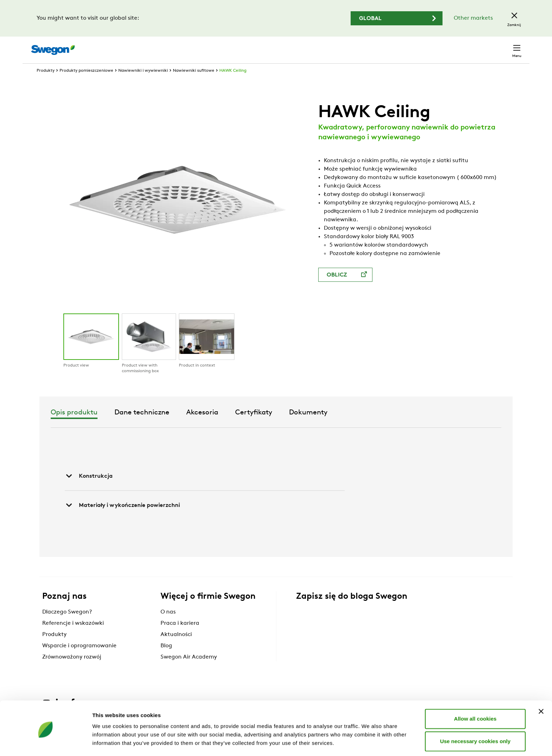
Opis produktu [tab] (161, 426)
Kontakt (504, 46)
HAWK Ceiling (233, 84)
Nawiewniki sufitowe (194, 84)
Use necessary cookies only (475, 717)
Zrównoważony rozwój (72, 670)
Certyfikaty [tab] (341, 426)
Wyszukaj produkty (326, 46)
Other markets (473, 18)
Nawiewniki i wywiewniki (143, 84)
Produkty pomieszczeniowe (86, 84)
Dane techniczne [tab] (229, 426)
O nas (168, 625)
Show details (369, 742)
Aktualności (176, 648)
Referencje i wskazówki (73, 636)
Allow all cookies (475, 695)
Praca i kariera (180, 636)
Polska (471, 46)
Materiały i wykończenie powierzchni (122, 518)
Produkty (46, 84)
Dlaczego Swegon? (67, 625)
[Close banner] (541, 688)
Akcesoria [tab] (289, 426)
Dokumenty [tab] (395, 426)
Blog (166, 659)
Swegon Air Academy (189, 670)
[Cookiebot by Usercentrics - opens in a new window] (46, 742)
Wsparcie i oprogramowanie (79, 659)
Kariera (442, 46)
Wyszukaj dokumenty (393, 47)
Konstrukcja (89, 489)
